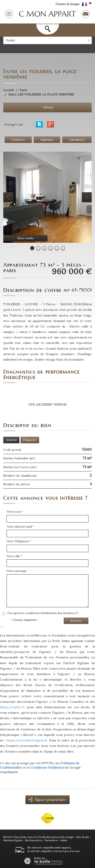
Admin (64, 840)
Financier (30, 440)
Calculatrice (77, 140)
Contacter (18, 140)
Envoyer (76, 621)
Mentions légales (13, 840)
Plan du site (83, 837)
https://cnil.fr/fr (12, 707)
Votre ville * (14, 556)
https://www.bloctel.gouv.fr (27, 740)
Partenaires (51, 840)
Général (11, 440)
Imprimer (47, 140)
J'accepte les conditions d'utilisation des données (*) (43, 613)
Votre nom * (15, 512)
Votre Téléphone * (19, 541)
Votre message (17, 571)
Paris (23, 90)
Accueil (8, 90)
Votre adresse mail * (20, 527)
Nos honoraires (33, 840)
